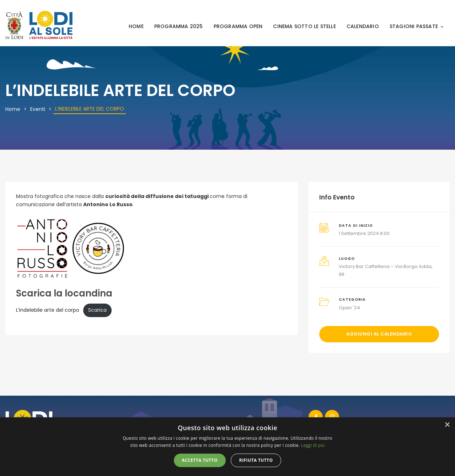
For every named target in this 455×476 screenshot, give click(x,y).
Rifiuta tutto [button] (256, 460)
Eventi (38, 109)
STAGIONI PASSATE (417, 26)
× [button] (447, 425)
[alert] (227, 447)
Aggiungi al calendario (379, 334)
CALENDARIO (363, 26)
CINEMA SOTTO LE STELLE (304, 26)
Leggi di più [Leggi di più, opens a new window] (313, 445)
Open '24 (349, 308)
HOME (136, 26)
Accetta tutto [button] (200, 460)
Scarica (97, 310)
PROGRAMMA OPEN (238, 26)
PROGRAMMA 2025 (179, 26)
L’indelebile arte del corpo (48, 310)
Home (13, 109)
